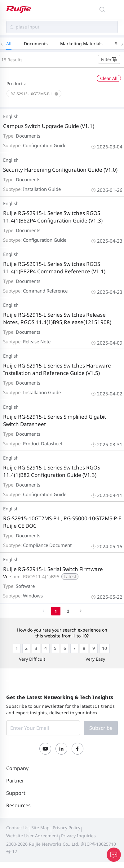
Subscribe (101, 728)
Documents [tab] (36, 44)
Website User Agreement (32, 836)
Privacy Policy (66, 828)
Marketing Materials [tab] (81, 44)
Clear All (109, 78)
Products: (16, 84)
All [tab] (9, 44)
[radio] (17, 648)
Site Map (40, 828)
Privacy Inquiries (78, 836)
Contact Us (17, 828)
